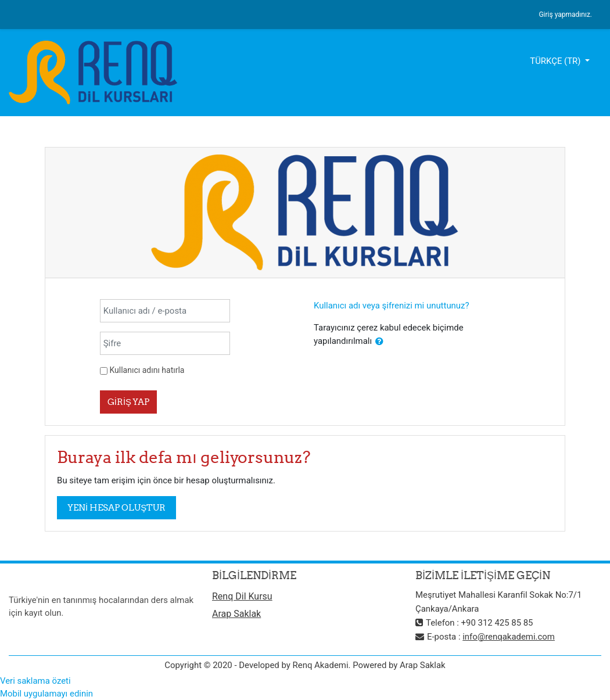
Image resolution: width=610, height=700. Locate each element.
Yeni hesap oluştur (116, 507)
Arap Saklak (236, 614)
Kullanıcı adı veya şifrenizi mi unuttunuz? (392, 306)
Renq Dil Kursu (242, 596)
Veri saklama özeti (35, 681)
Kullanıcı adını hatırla (147, 370)
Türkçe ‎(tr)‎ (556, 61)
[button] (379, 342)
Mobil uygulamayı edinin (46, 694)
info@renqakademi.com (509, 637)
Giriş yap (128, 402)
